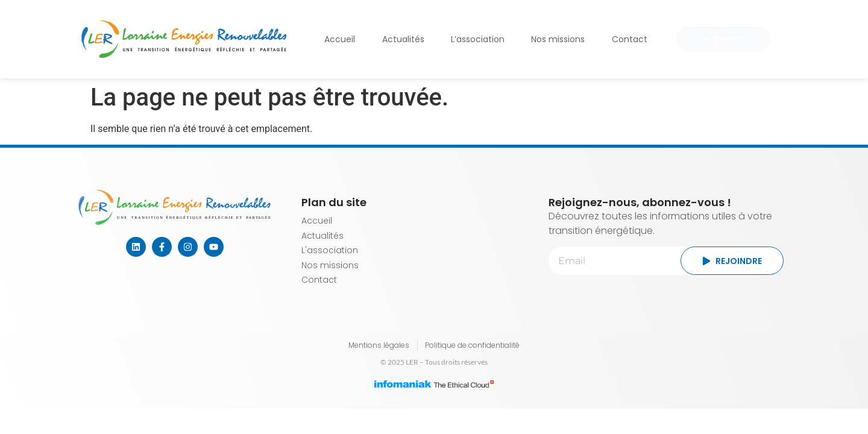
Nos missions (558, 39)
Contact (630, 39)
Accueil (340, 39)
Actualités (403, 39)
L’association (478, 39)
